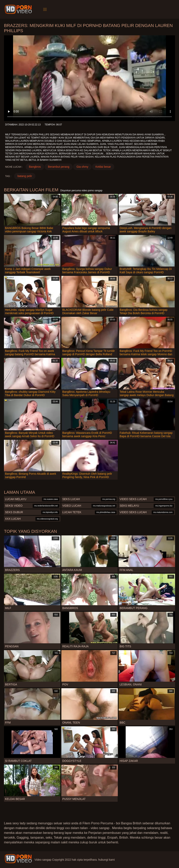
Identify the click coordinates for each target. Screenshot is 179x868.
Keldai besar (103, 167)
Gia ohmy (82, 167)
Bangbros (35, 167)
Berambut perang (59, 167)
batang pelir (25, 176)
